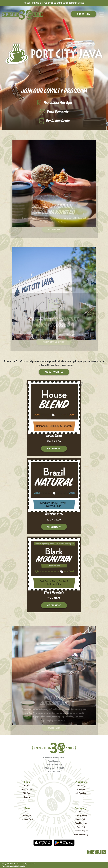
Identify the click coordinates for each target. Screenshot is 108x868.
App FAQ (81, 827)
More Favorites (54, 372)
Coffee (27, 786)
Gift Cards (27, 793)
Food (27, 812)
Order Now (83, 14)
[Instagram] (89, 852)
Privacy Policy (81, 816)
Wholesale (81, 789)
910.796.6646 (54, 772)
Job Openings (81, 793)
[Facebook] (94, 852)
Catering (27, 801)
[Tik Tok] (99, 852)
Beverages (27, 816)
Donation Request (81, 831)
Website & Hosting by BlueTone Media (13, 866)
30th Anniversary (81, 834)
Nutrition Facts (27, 819)
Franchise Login (81, 823)
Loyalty (27, 797)
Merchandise (27, 789)
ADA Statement (81, 812)
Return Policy (81, 819)
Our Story (81, 786)
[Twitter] (104, 852)
